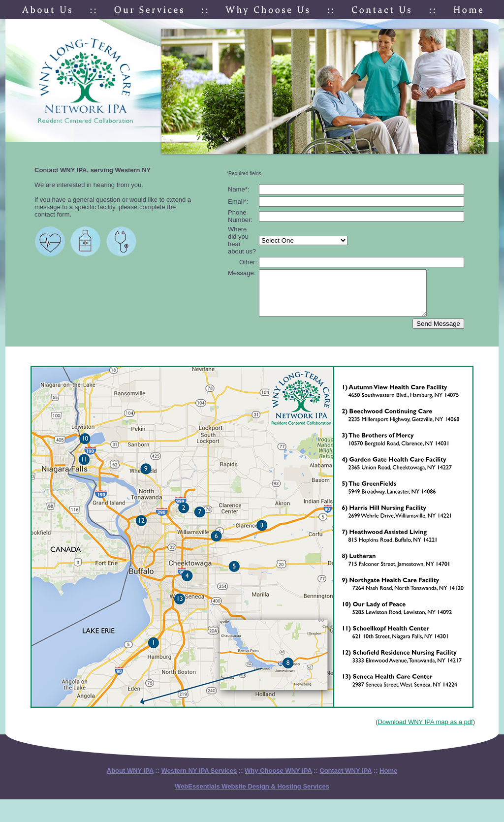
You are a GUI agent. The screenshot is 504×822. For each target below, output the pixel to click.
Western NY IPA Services (199, 779)
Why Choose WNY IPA (278, 779)
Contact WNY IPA (346, 779)
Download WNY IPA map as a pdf (425, 731)
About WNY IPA (130, 779)
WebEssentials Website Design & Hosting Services (252, 795)
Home (388, 779)
